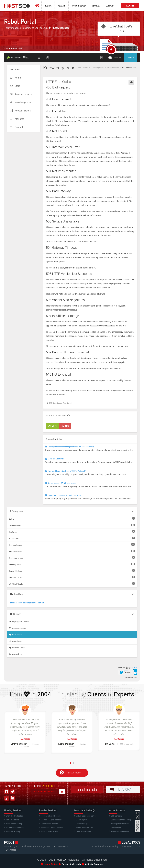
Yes (52, 426)
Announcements (18, 628)
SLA (139, 846)
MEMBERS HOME (17, 48)
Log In (130, 6)
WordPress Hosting (14, 824)
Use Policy (114, 846)
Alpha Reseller (55, 820)
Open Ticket (16, 654)
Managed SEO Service (120, 824)
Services (96, 6)
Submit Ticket (26, 846)
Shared (9, 816)
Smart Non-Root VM (84, 828)
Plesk (43, 816)
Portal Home (83, 68)
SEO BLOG (48, 786)
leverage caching (31, 603)
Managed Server (79, 6)
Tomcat (41, 603)
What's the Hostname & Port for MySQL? (63, 495)
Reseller (62, 6)
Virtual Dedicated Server (86, 816)
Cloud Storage (82, 824)
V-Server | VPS (82, 820)
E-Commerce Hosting (15, 828)
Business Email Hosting (121, 820)
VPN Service (116, 828)
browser (21, 603)
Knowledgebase (98, 68)
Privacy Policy (128, 846)
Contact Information (87, 789)
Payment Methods (71, 864)
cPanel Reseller (55, 816)
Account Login (11, 846)
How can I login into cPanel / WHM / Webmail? (65, 471)
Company (110, 6)
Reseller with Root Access (52, 828)
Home (6, 48)
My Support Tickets (19, 622)
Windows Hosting (13, 831)
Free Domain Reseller (120, 831)
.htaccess (14, 603)
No (65, 426)
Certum (134, 668)
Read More (25, 739)
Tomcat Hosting (12, 820)
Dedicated (19, 816)
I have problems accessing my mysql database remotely (70, 447)
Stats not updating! (54, 459)
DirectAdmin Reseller (50, 824)
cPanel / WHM (113, 68)
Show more (74, 772)
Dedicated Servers (84, 831)
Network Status (17, 648)
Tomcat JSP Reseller (49, 831)
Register (131, 58)
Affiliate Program (94, 864)
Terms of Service (98, 846)
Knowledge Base (43, 846)
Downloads (15, 641)
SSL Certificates (118, 816)
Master (44, 820)
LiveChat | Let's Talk (121, 28)
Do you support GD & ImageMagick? (61, 483)
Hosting (48, 6)
